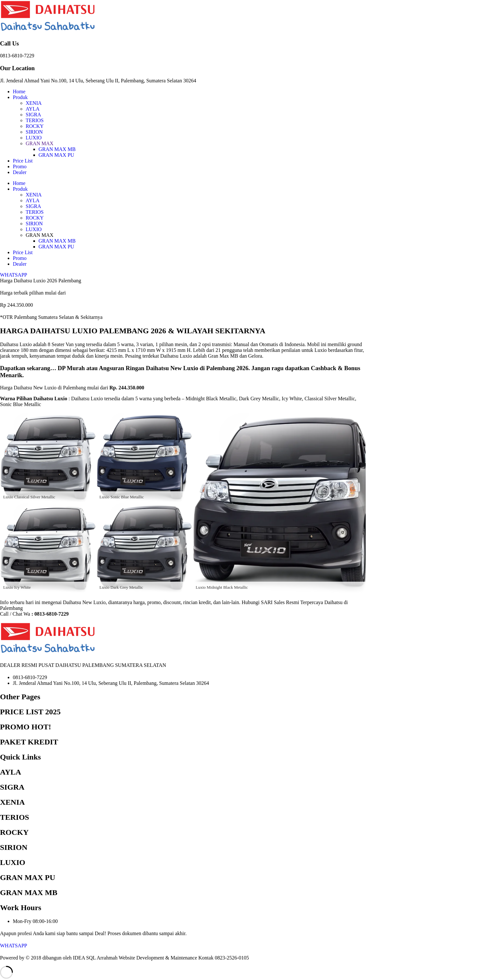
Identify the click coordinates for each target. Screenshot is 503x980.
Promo (20, 166)
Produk (20, 97)
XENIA (34, 103)
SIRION (34, 132)
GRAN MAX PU (56, 155)
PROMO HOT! (26, 727)
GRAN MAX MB (57, 149)
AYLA (33, 109)
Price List (23, 161)
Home (19, 91)
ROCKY (35, 126)
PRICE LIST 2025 (30, 712)
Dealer (20, 172)
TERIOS (35, 120)
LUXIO (34, 138)
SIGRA (33, 115)
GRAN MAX (40, 143)
